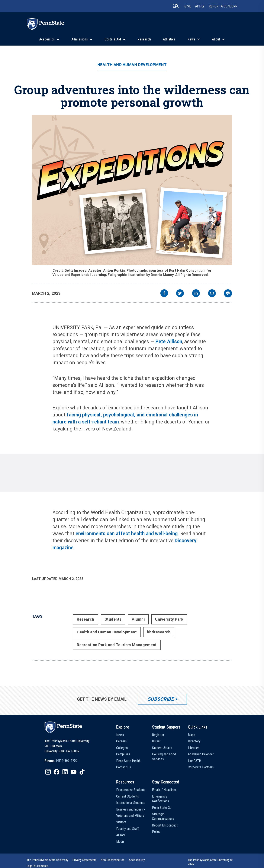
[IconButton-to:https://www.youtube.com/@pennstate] (74, 772)
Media (120, 841)
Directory (194, 741)
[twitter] (180, 294)
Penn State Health (128, 761)
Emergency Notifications (160, 799)
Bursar (156, 741)
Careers (121, 741)
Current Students (128, 796)
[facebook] (164, 294)
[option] (61, 761)
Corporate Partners (201, 767)
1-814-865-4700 (66, 761)
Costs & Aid (113, 39)
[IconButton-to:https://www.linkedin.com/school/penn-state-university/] (65, 772)
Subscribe (161, 699)
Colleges (122, 748)
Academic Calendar (201, 754)
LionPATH (194, 761)
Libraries (194, 748)
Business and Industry (131, 809)
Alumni (138, 619)
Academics (47, 39)
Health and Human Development (132, 65)
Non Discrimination (113, 860)
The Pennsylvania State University (47, 860)
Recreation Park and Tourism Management (117, 645)
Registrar (158, 735)
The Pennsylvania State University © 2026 (210, 862)
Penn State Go (162, 808)
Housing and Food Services (164, 757)
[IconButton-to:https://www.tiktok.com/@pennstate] (82, 772)
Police (156, 832)
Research (144, 39)
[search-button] (176, 6)
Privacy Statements (85, 860)
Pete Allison (169, 342)
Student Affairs (162, 748)
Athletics (169, 39)
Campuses (123, 754)
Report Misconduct (165, 825)
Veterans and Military (130, 816)
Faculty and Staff (128, 829)
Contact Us (124, 767)
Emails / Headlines (164, 790)
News (191, 39)
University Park (169, 619)
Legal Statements (38, 866)
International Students (131, 803)
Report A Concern (223, 6)
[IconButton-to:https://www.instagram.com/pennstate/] (48, 772)
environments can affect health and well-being (127, 534)
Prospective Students (131, 790)
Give (188, 6)
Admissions (80, 39)
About (216, 39)
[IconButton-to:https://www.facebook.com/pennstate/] (57, 772)
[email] (212, 294)
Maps (191, 735)
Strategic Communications (163, 816)
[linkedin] (196, 294)
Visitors (121, 822)
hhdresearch (159, 632)
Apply (200, 6)
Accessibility (137, 860)
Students (113, 619)
